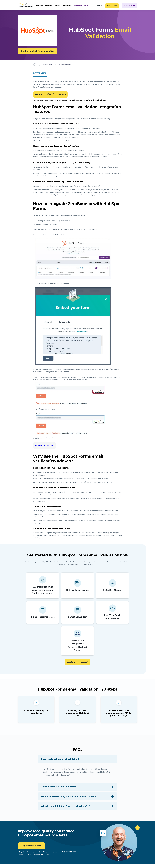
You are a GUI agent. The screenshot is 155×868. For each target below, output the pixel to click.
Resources (67, 6)
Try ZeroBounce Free (31, 846)
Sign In (99, 6)
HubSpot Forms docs (44, 445)
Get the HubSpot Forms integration (38, 51)
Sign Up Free (112, 6)
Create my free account (77, 662)
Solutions (49, 6)
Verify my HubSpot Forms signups (50, 94)
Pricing (57, 6)
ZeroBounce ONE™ (81, 6)
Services (39, 6)
